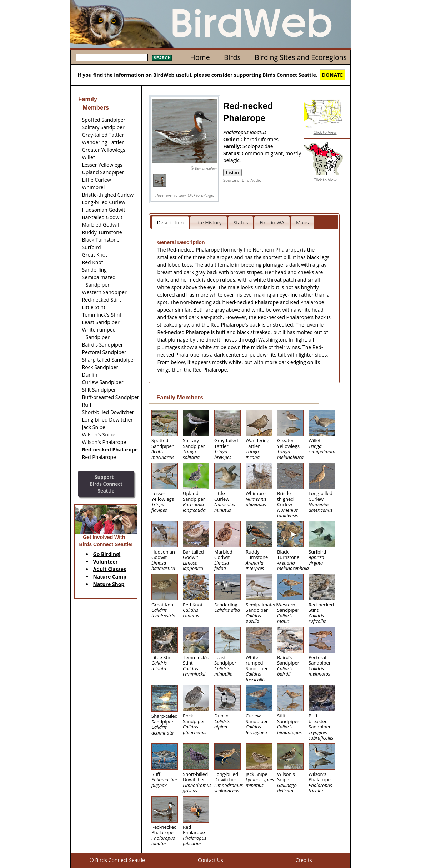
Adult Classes (110, 569)
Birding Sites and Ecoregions (301, 57)
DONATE (333, 75)
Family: (233, 146)
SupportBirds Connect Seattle (106, 484)
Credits (304, 860)
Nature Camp (110, 577)
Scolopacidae (258, 146)
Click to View (325, 132)
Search (162, 58)
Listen (232, 173)
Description (171, 223)
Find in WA (272, 223)
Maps (302, 223)
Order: (232, 139)
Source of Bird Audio (242, 180)
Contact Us (211, 860)
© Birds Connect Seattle (117, 860)
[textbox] (112, 57)
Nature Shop (109, 584)
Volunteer (106, 562)
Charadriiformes (260, 139)
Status (241, 223)
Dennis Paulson (206, 168)
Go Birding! (107, 554)
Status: (232, 153)
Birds (232, 57)
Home (200, 57)
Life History (209, 223)
